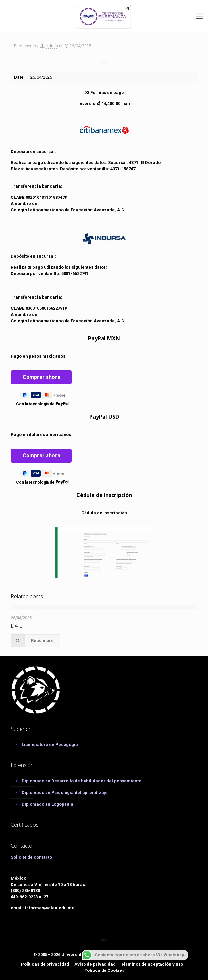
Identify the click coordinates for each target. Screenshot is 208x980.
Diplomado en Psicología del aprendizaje (65, 792)
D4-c (16, 626)
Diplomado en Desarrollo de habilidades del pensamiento (81, 781)
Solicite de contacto (31, 857)
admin (52, 46)
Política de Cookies (104, 970)
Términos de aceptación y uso (152, 964)
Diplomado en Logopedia (47, 804)
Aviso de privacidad (95, 964)
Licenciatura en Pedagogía (50, 745)
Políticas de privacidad (45, 964)
